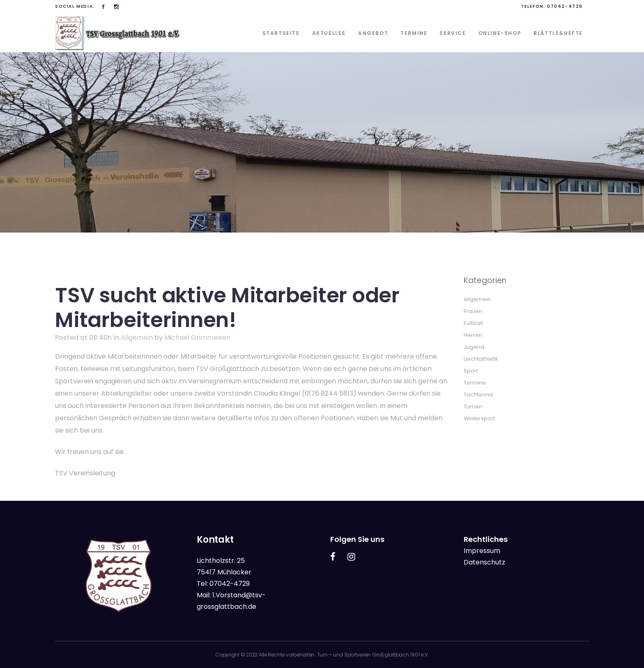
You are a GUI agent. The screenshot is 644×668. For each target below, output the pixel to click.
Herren (473, 335)
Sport (471, 371)
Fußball (473, 323)
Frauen (473, 311)
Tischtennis (478, 395)
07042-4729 (565, 6)
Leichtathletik (481, 359)
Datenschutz (484, 562)
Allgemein (137, 337)
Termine (475, 383)
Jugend (474, 347)
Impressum (482, 551)
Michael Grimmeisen (197, 337)
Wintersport (479, 418)
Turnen (473, 407)
